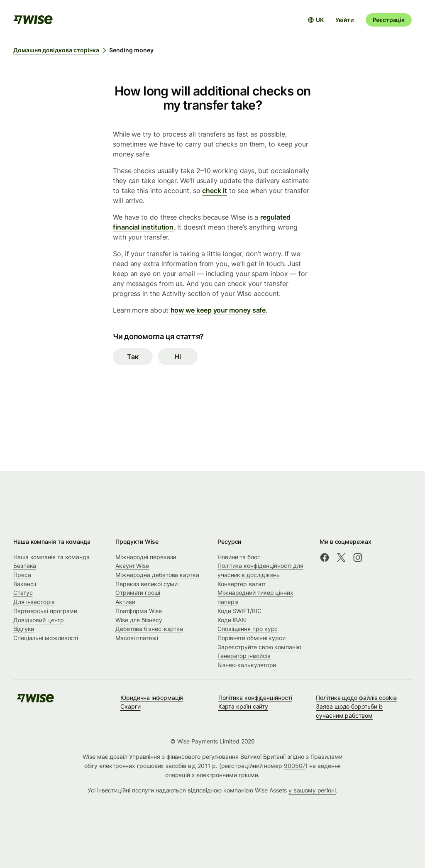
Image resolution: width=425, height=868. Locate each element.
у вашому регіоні (312, 790)
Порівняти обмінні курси (252, 638)
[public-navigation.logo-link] (35, 701)
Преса (22, 575)
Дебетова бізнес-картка (149, 629)
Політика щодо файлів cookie (356, 698)
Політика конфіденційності (255, 698)
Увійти (344, 20)
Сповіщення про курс (248, 629)
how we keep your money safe (218, 310)
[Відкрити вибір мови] (316, 20)
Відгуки (24, 629)
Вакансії (25, 584)
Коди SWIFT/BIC (239, 611)
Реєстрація (389, 20)
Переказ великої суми (147, 584)
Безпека (25, 566)
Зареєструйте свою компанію (259, 647)
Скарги (131, 706)
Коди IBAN (232, 620)
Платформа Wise (139, 611)
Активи (125, 602)
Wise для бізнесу (139, 620)
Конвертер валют (242, 584)
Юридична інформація (152, 698)
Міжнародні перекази (146, 557)
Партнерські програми (45, 611)
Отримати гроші (138, 593)
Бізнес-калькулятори (247, 665)
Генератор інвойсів (244, 656)
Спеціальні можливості (46, 638)
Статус (23, 593)
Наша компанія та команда (51, 557)
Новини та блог (239, 557)
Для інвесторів (34, 602)
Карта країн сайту (243, 706)
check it (214, 191)
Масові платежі (137, 638)
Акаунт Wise (132, 566)
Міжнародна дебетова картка (157, 575)
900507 (295, 766)
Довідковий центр (39, 620)
